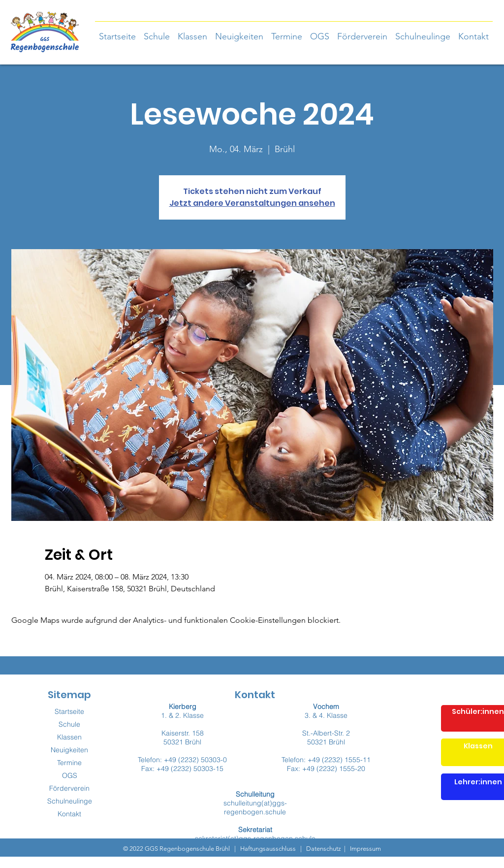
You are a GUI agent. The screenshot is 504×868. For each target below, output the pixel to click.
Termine (69, 763)
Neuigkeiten (69, 750)
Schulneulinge (70, 801)
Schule (69, 724)
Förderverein (69, 788)
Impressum (365, 849)
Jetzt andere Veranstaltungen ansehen (252, 203)
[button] (192, 32)
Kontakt (69, 814)
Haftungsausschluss (268, 849)
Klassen (69, 737)
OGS (70, 775)
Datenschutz (324, 849)
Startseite (69, 711)
